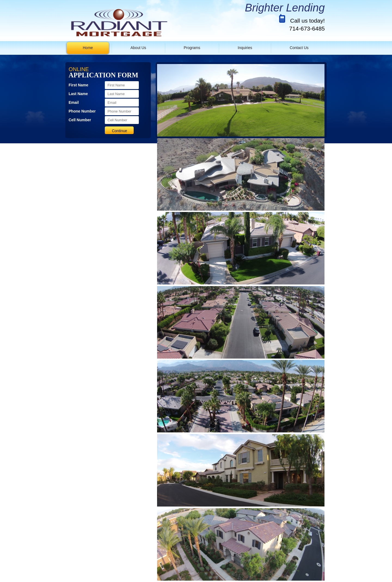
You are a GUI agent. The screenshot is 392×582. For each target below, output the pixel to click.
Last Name (78, 94)
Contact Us (299, 48)
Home (88, 48)
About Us (138, 48)
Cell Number (80, 120)
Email (74, 102)
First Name (78, 85)
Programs (192, 48)
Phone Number (82, 111)
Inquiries (245, 48)
